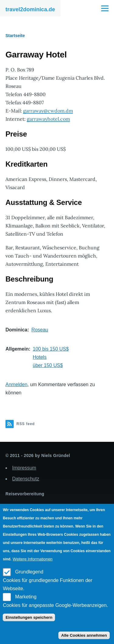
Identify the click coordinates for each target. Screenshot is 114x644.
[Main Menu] (105, 8)
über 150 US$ (48, 365)
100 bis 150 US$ (51, 349)
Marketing (26, 597)
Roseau (40, 330)
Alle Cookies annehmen (84, 635)
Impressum (24, 468)
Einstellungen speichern (29, 617)
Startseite (15, 36)
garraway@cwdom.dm (48, 111)
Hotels (40, 357)
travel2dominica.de (30, 9)
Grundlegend (29, 572)
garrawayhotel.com (48, 119)
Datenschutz (26, 479)
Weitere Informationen (33, 559)
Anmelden (16, 384)
